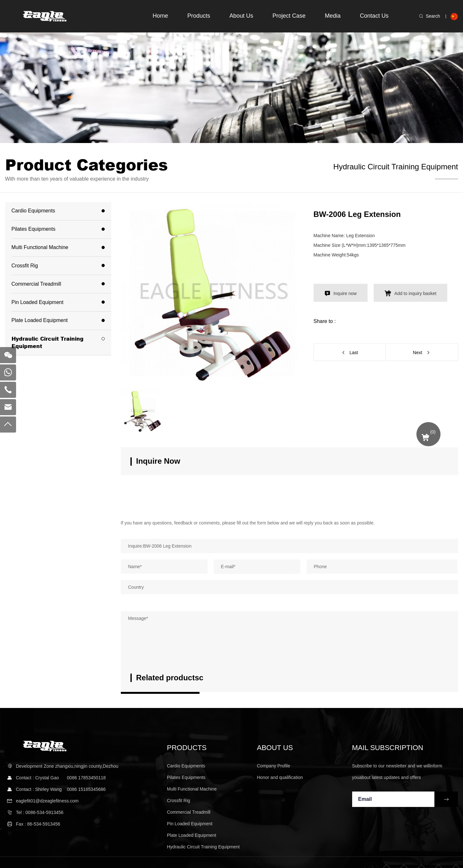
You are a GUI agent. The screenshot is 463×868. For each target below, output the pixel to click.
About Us (238, 16)
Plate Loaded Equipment (40, 320)
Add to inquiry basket (412, 293)
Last (354, 353)
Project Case (286, 16)
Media (331, 16)
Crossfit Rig (25, 266)
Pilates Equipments (34, 229)
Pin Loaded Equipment (38, 302)
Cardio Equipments (33, 211)
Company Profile (274, 766)
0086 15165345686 (86, 789)
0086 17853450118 (86, 777)
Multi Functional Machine (40, 247)
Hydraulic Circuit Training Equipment (396, 167)
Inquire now (344, 293)
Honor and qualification (280, 777)
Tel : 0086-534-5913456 (40, 812)
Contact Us (374, 16)
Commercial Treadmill (36, 284)
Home (155, 16)
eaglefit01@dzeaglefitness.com (47, 801)
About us (275, 748)
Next (418, 353)
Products (194, 16)
